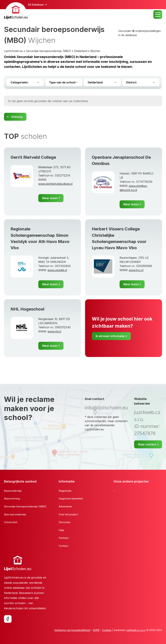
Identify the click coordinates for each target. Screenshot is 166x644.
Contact (63, 546)
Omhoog (17, 117)
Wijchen (95, 51)
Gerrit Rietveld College (33, 157)
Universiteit (11, 522)
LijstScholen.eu (14, 51)
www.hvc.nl (136, 270)
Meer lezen (50, 198)
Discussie (64, 522)
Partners (64, 538)
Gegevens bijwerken (71, 498)
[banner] (16, 11)
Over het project (68, 514)
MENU (158, 15)
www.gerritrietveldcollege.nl (55, 184)
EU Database (36, 5)
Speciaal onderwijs (15, 514)
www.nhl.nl (54, 331)
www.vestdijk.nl (57, 270)
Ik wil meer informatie (110, 336)
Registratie (65, 491)
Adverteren (65, 506)
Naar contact (147, 444)
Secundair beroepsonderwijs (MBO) (49, 51)
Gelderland (81, 51)
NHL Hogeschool (27, 309)
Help (61, 530)
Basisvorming (12, 498)
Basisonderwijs (13, 491)
